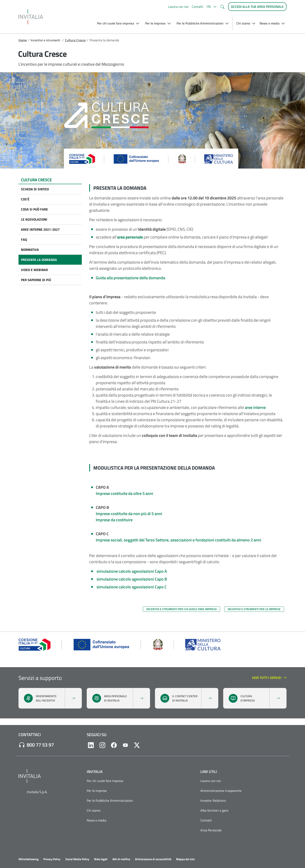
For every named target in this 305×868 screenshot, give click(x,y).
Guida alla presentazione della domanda (131, 278)
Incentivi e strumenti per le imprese (254, 609)
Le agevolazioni (34, 219)
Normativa (30, 250)
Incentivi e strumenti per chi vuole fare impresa (181, 609)
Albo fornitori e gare (214, 810)
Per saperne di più (36, 280)
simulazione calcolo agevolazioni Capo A (132, 571)
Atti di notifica (121, 859)
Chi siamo (94, 810)
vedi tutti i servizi (269, 678)
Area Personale (211, 830)
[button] (212, 7)
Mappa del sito (185, 859)
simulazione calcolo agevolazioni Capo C (132, 587)
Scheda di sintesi (35, 189)
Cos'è (25, 199)
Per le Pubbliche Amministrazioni (110, 801)
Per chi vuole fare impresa (105, 781)
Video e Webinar (34, 270)
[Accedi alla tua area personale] (257, 7)
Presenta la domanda (39, 260)
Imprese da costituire (114, 520)
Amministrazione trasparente (221, 791)
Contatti (198, 7)
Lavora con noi (178, 7)
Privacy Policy (52, 859)
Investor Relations (213, 801)
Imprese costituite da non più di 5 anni (129, 514)
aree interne (255, 407)
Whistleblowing (28, 859)
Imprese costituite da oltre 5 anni (124, 493)
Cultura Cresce (75, 40)
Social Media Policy (77, 859)
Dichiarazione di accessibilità (153, 859)
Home (23, 40)
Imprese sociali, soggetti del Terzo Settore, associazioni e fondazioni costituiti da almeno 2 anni (179, 540)
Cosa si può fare (34, 209)
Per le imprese (97, 791)
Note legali (101, 859)
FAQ (24, 240)
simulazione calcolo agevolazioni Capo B (132, 579)
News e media (96, 820)
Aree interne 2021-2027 (40, 229)
